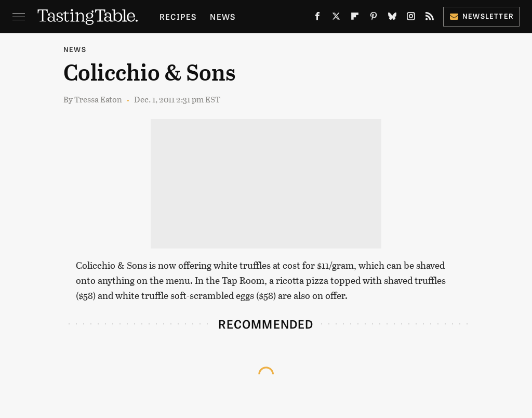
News (223, 16)
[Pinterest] (374, 18)
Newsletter (481, 16)
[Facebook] (317, 18)
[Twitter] (336, 18)
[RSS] (430, 18)
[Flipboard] (355, 18)
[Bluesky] (392, 18)
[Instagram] (411, 18)
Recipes (178, 16)
